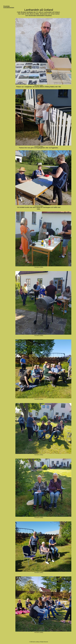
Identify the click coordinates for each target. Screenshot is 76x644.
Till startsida (6, 6)
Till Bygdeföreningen (9, 7)
